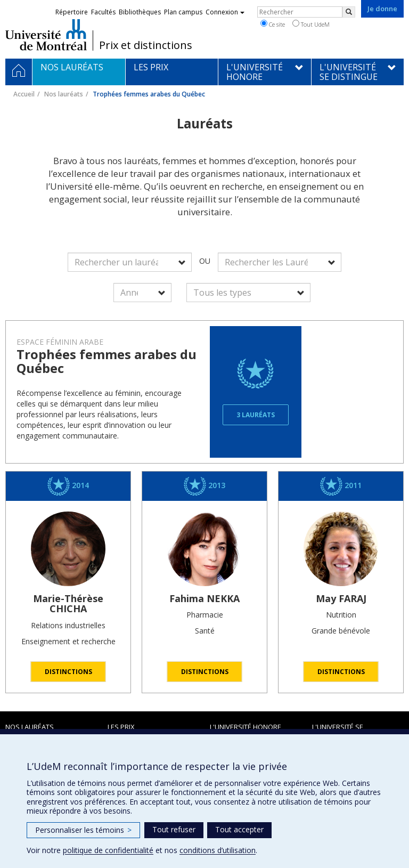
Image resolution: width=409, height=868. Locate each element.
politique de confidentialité (108, 850)
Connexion (225, 12)
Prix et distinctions (146, 45)
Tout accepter (239, 829)
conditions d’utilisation (218, 850)
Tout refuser (174, 829)
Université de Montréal (46, 35)
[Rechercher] (349, 12)
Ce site (273, 24)
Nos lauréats (64, 94)
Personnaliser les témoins (83, 830)
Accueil (24, 94)
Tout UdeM (311, 24)
